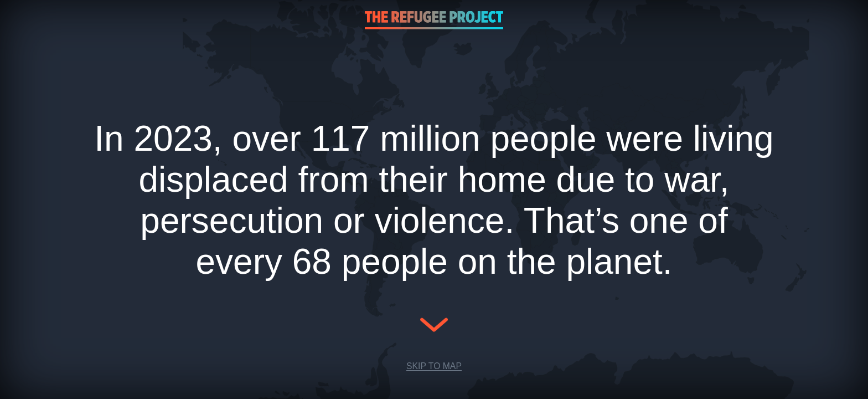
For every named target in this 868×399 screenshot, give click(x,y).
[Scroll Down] (434, 333)
